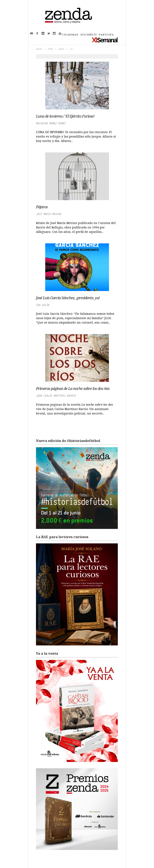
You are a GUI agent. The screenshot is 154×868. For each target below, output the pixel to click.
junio (61, 49)
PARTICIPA (106, 35)
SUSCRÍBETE (89, 35)
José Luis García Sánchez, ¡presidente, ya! (68, 298)
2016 (50, 49)
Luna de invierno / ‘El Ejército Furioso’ (65, 116)
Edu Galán (43, 305)
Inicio (39, 49)
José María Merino (48, 214)
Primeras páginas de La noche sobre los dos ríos (73, 388)
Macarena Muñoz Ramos (51, 123)
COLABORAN (70, 35)
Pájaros (42, 207)
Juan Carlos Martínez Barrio (56, 396)
